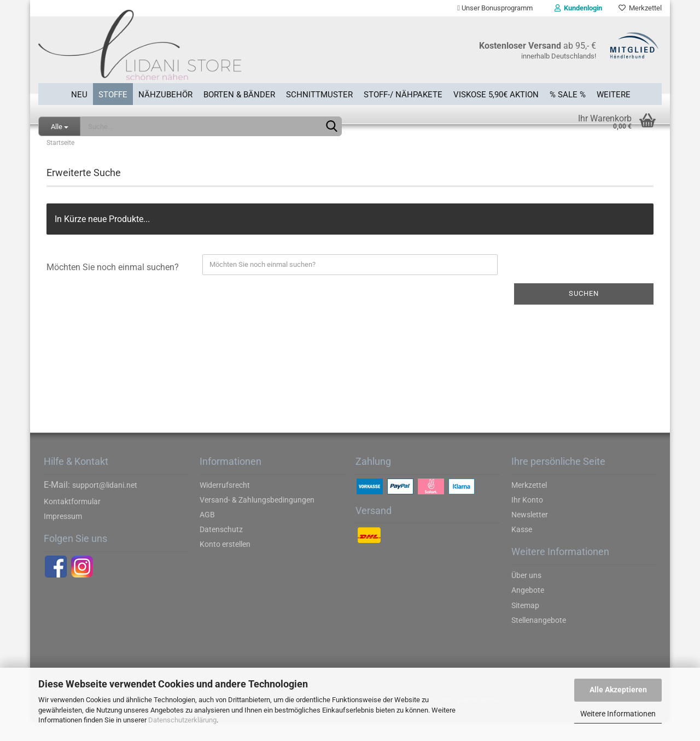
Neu (79, 92)
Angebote (528, 609)
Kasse (522, 548)
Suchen (584, 312)
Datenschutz (221, 548)
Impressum (63, 535)
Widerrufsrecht (225, 504)
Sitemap (525, 624)
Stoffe (113, 92)
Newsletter (530, 533)
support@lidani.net (105, 504)
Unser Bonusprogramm (495, 8)
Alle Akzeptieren (618, 690)
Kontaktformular (72, 520)
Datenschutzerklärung (182, 720)
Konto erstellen (225, 563)
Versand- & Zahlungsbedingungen (257, 518)
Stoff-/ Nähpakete (403, 92)
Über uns (526, 594)
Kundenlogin (578, 8)
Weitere (614, 92)
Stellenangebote (539, 639)
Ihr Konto (527, 518)
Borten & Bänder (239, 92)
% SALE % (568, 92)
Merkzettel (640, 8)
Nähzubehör (165, 92)
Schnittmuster (319, 92)
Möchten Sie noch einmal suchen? (113, 286)
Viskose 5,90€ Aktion (496, 92)
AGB (207, 533)
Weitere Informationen (618, 714)
